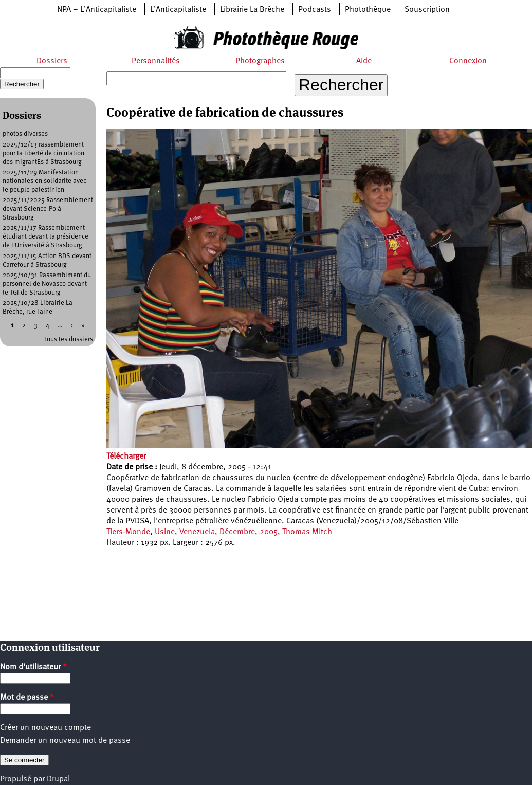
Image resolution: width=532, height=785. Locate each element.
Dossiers (52, 61)
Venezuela (197, 532)
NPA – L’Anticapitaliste (97, 10)
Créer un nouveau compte (45, 728)
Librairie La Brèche (252, 10)
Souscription (427, 10)
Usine (165, 532)
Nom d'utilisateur (33, 667)
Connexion (468, 61)
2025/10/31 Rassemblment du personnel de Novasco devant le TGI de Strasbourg (47, 284)
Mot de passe (27, 698)
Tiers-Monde (128, 532)
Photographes (260, 61)
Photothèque (368, 10)
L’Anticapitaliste (178, 10)
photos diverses (25, 134)
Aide (364, 61)
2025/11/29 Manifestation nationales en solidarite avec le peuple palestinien (44, 181)
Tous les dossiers (69, 340)
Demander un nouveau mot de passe (65, 741)
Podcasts (315, 10)
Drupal (58, 779)
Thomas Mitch (307, 532)
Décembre (237, 532)
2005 (269, 532)
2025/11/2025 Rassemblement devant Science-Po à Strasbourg (48, 209)
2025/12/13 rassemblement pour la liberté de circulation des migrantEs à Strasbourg (43, 153)
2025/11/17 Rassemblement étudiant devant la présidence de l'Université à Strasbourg (45, 237)
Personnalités (156, 61)
